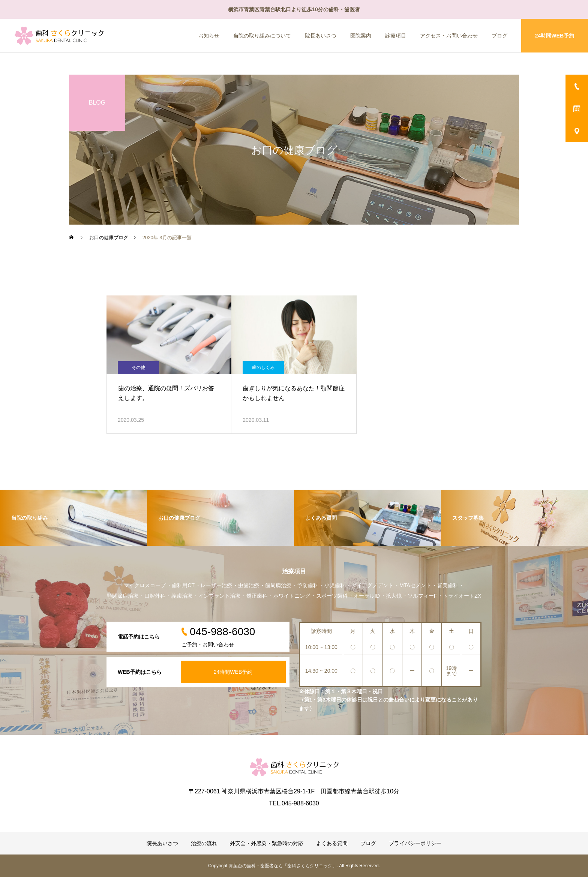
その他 (138, 367)
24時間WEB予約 (555, 36)
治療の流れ (204, 843)
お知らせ (209, 36)
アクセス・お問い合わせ (449, 36)
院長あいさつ (321, 36)
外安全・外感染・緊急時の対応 (267, 843)
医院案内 (361, 36)
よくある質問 (332, 843)
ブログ (499, 36)
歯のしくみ (263, 367)
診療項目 (396, 36)
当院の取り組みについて (262, 36)
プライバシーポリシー (415, 843)
